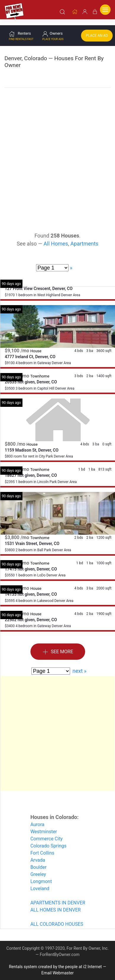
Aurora (37, 818)
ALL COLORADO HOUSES (57, 918)
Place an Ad (97, 29)
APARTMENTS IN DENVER (58, 896)
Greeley (38, 868)
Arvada (38, 854)
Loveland (40, 882)
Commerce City (47, 832)
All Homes (56, 237)
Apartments (84, 237)
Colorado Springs (48, 839)
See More (58, 645)
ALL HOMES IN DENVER (56, 903)
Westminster (44, 825)
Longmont (41, 875)
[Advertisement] (57, 142)
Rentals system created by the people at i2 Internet (55, 960)
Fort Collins (42, 846)
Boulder (39, 861)
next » (79, 664)
